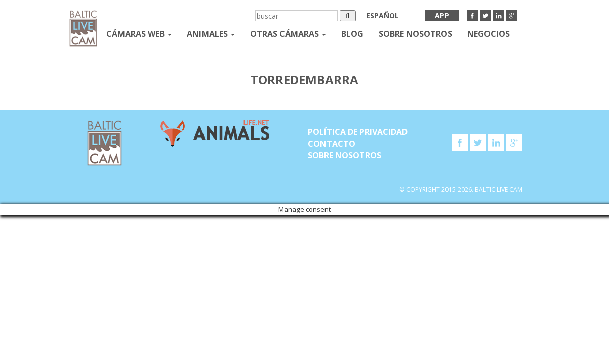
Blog (352, 34)
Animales (211, 34)
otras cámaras (288, 34)
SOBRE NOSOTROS (415, 34)
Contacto (332, 144)
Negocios (489, 34)
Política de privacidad (358, 132)
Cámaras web (139, 34)
